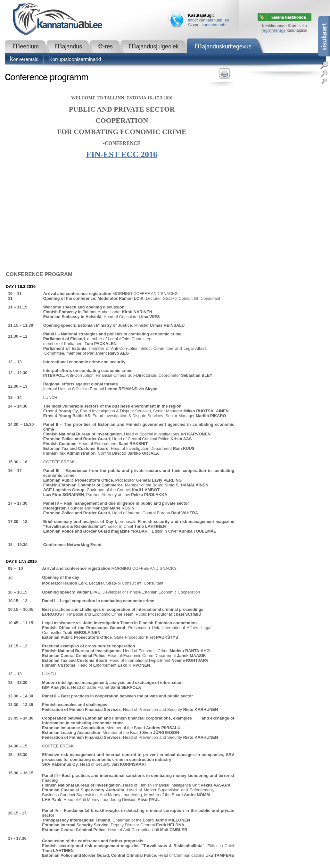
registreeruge (273, 30)
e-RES (105, 46)
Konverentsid (24, 59)
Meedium (26, 46)
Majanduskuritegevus (223, 46)
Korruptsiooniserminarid (75, 59)
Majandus (68, 46)
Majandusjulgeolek (154, 46)
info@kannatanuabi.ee (209, 20)
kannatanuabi (214, 25)
